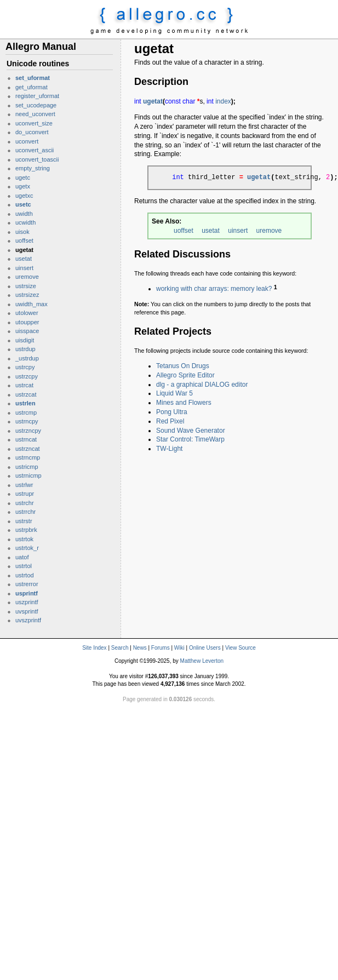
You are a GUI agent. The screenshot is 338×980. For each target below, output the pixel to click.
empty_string (33, 168)
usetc (23, 204)
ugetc (23, 177)
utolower (27, 313)
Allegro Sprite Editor (185, 375)
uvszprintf (28, 620)
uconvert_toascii (37, 159)
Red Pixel (170, 421)
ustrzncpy (28, 431)
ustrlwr (24, 485)
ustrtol (24, 566)
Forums (161, 648)
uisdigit (25, 340)
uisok (22, 232)
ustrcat (24, 385)
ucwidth (25, 222)
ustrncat (26, 439)
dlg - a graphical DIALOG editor (202, 385)
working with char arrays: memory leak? (214, 289)
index (223, 101)
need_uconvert (35, 114)
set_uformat (33, 78)
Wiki (179, 648)
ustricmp (27, 467)
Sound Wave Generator (191, 431)
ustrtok (24, 539)
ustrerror (27, 584)
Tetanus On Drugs (183, 366)
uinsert (24, 268)
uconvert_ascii (35, 150)
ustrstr (24, 521)
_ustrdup (27, 358)
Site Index (94, 648)
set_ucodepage (36, 105)
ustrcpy (25, 367)
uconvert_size (34, 123)
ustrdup (25, 349)
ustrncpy (27, 421)
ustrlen (25, 403)
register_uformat (37, 96)
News (140, 648)
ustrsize (26, 286)
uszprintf (27, 602)
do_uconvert (32, 132)
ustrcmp (26, 412)
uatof (22, 557)
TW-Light (169, 449)
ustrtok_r (27, 548)
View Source (240, 648)
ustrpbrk (26, 530)
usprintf (27, 593)
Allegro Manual (41, 47)
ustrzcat (26, 394)
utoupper (27, 322)
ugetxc (24, 196)
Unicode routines (38, 64)
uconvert (27, 141)
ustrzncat (28, 449)
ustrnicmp (28, 475)
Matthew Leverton (202, 661)
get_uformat (31, 87)
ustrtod (25, 575)
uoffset (24, 240)
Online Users (205, 648)
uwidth (24, 214)
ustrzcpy (27, 376)
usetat (24, 259)
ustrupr (25, 494)
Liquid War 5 (174, 393)
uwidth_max (31, 304)
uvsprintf (27, 611)
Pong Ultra (172, 412)
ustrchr (25, 503)
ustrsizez (27, 295)
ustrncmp (28, 457)
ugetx (23, 186)
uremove (27, 277)
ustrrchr (25, 512)
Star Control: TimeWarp (190, 439)
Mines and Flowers (184, 403)
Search (120, 648)
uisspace (27, 331)
